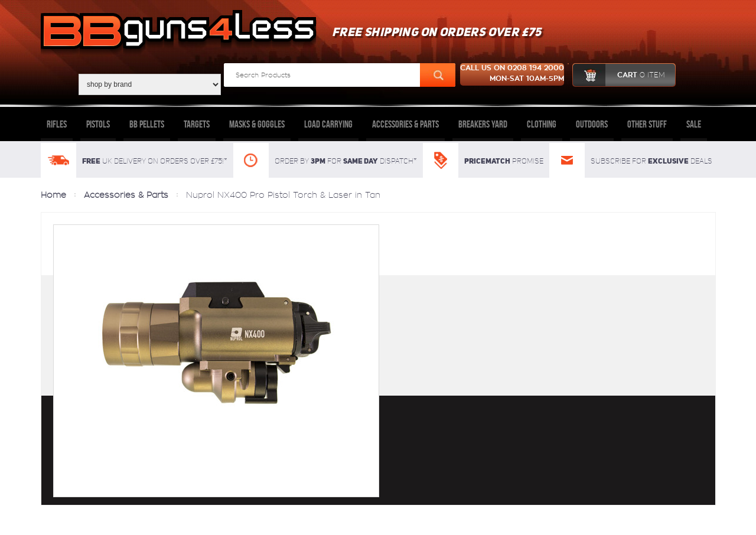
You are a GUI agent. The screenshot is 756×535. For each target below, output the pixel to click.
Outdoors (592, 124)
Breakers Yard (483, 124)
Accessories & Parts (405, 124)
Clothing (542, 124)
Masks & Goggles (257, 124)
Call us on (512, 74)
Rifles (57, 124)
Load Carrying (328, 124)
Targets (197, 124)
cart (619, 75)
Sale (694, 124)
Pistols (98, 124)
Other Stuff (647, 124)
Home (53, 195)
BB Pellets (147, 124)
